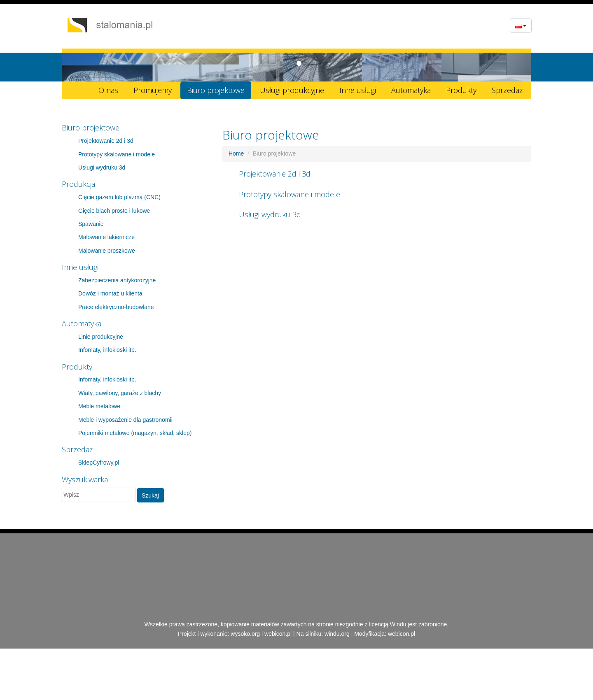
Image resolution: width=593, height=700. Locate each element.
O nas (108, 90)
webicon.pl (278, 634)
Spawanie (91, 224)
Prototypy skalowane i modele (117, 154)
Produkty (461, 90)
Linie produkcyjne (101, 337)
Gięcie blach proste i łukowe (114, 211)
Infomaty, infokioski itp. (107, 350)
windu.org (337, 634)
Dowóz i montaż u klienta (110, 293)
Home (236, 153)
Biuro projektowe (216, 90)
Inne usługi (358, 90)
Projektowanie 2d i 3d (106, 141)
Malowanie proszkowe (107, 251)
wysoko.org (245, 634)
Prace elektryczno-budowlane (116, 307)
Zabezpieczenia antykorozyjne (117, 280)
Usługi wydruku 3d (102, 167)
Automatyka (411, 90)
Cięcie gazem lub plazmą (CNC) (119, 197)
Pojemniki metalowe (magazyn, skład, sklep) (135, 433)
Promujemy (153, 90)
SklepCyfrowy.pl (99, 463)
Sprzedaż (507, 90)
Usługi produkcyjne (292, 90)
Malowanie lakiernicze (106, 237)
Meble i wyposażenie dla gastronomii (125, 420)
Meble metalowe (99, 406)
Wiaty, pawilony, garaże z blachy (120, 393)
